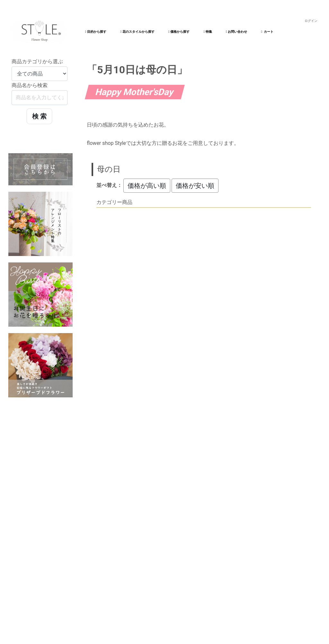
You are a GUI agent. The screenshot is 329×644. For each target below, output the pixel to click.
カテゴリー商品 (114, 202)
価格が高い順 (147, 186)
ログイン (311, 21)
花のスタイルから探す (137, 32)
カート (267, 32)
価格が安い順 (195, 186)
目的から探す (96, 32)
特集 (208, 32)
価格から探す (179, 32)
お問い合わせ (236, 32)
